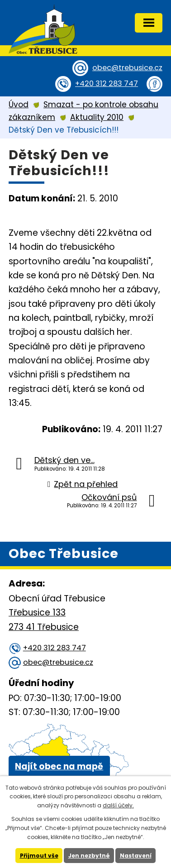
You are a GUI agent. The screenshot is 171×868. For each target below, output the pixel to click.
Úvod (19, 105)
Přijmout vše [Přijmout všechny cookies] (39, 856)
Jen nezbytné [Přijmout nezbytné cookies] (89, 856)
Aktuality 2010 (97, 117)
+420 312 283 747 (107, 83)
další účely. (118, 805)
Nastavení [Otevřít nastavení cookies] (136, 856)
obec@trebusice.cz (127, 68)
